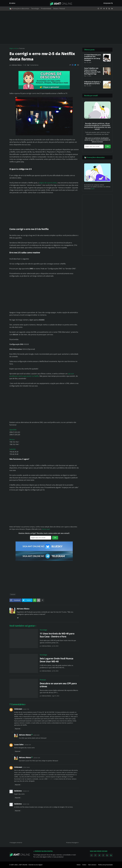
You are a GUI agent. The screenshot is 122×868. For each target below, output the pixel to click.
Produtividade (46, 9)
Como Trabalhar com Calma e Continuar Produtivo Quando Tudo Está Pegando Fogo (92, 71)
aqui (92, 189)
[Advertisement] (61, 27)
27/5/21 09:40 (26, 767)
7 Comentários (34, 65)
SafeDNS (13, 449)
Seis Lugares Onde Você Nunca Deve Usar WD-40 (57, 660)
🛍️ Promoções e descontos (19, 9)
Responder (18, 729)
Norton (12, 440)
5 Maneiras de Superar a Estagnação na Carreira (92, 83)
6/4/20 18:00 (36, 735)
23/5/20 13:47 (28, 745)
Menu (13, 3)
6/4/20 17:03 (26, 709)
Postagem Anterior (16, 843)
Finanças (43, 680)
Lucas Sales (19, 744)
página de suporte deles (48, 183)
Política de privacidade (105, 865)
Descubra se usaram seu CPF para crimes (58, 685)
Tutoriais (22, 48)
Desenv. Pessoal (59, 9)
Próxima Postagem (72, 843)
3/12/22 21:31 (26, 791)
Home (79, 865)
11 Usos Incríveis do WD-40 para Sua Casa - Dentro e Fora (57, 635)
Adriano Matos (23, 609)
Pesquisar (107, 3)
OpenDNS (13, 430)
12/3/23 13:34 (26, 804)
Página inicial (14, 48)
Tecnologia (35, 9)
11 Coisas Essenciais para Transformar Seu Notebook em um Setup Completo (93, 58)
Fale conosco (92, 865)
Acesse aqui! (46, 529)
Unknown (18, 709)
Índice (84, 865)
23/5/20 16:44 (37, 758)
